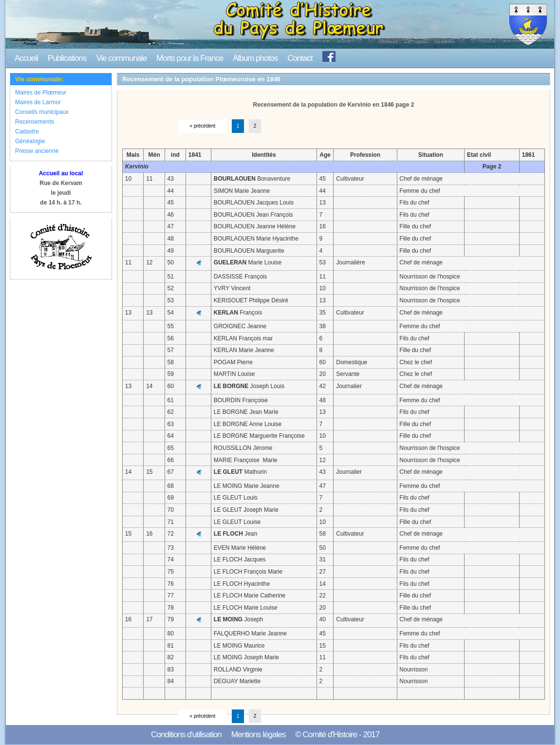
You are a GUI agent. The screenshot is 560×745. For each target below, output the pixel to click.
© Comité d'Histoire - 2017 (337, 735)
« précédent (203, 126)
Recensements (35, 122)
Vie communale (121, 58)
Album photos (255, 58)
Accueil (26, 58)
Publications (67, 58)
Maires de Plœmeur (41, 93)
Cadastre (27, 131)
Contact (300, 58)
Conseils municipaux (42, 112)
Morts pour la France (190, 58)
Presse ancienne (37, 151)
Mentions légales (259, 735)
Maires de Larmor (38, 102)
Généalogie (30, 141)
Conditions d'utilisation (186, 735)
